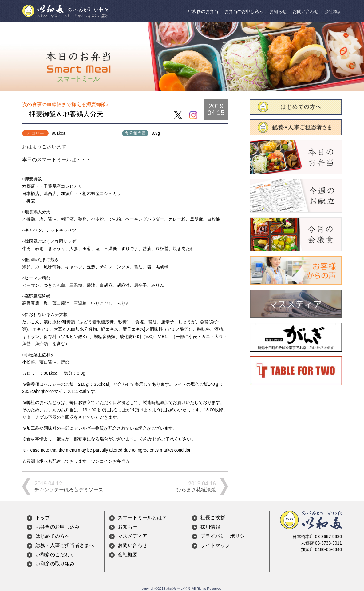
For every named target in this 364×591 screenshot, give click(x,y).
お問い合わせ (306, 11)
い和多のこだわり (55, 555)
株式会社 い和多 (179, 589)
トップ (43, 518)
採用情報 (210, 527)
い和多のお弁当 (203, 11)
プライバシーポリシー (225, 536)
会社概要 (333, 11)
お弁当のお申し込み (244, 11)
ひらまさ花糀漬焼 (196, 490)
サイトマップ (215, 545)
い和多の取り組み (55, 564)
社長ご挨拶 (213, 518)
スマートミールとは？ (142, 518)
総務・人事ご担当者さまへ (65, 545)
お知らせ (278, 11)
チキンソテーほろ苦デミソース (69, 490)
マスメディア (133, 536)
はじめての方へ (53, 536)
